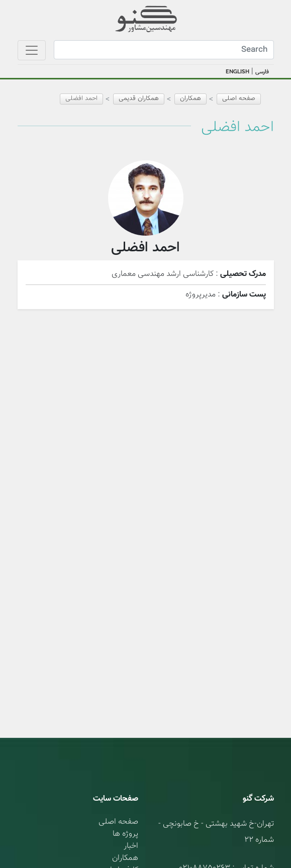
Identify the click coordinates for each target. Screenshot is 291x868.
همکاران (125, 858)
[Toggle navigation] (32, 50)
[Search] (164, 50)
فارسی (262, 72)
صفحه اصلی (239, 99)
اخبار (131, 846)
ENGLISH (237, 72)
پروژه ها (125, 834)
